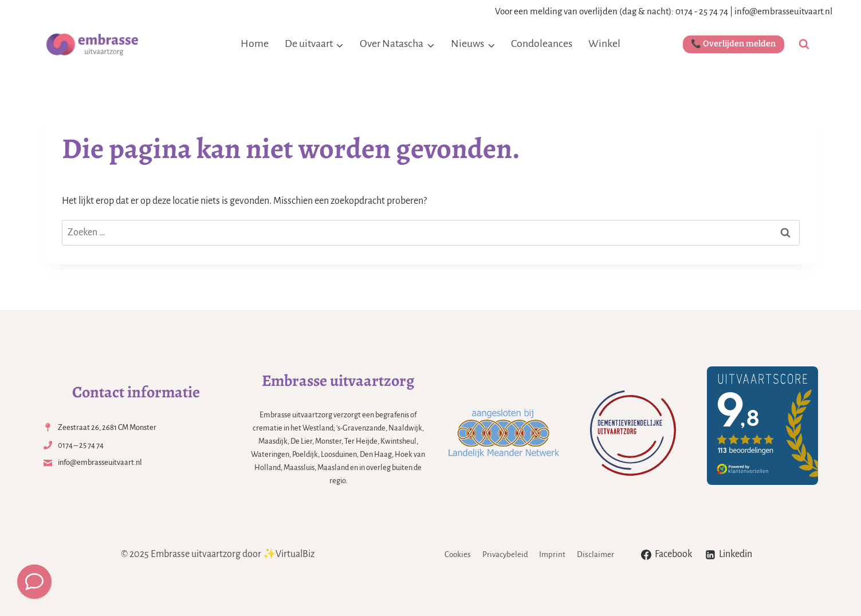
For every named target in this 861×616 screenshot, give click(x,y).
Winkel (604, 44)
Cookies (458, 554)
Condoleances (542, 44)
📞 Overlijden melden (733, 44)
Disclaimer (595, 554)
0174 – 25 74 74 (81, 445)
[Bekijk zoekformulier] (804, 44)
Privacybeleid (505, 554)
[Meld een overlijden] (34, 582)
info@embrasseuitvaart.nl (783, 11)
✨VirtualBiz (289, 554)
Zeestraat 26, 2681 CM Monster (107, 427)
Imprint (552, 554)
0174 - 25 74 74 (702, 11)
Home (255, 44)
